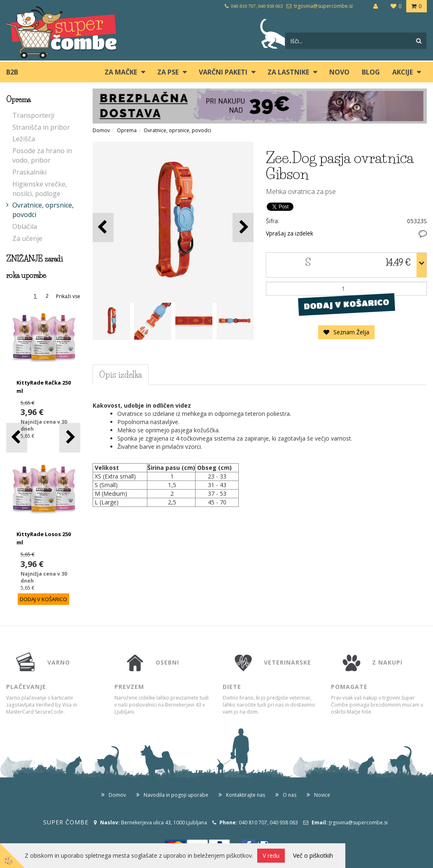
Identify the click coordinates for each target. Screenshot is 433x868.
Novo (339, 72)
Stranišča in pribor (41, 127)
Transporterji (33, 115)
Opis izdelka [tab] (121, 375)
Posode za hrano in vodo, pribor (42, 155)
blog (371, 72)
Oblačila (25, 226)
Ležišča (24, 139)
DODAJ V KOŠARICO (346, 304)
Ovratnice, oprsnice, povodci (43, 210)
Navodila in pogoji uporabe (176, 795)
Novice (322, 795)
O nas (290, 795)
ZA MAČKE (121, 72)
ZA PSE (168, 72)
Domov (101, 130)
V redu (271, 855)
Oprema (127, 130)
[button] (70, 437)
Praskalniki (29, 172)
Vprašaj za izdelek (290, 233)
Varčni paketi (223, 72)
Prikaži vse (68, 296)
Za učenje (27, 238)
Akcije (403, 72)
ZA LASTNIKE (288, 72)
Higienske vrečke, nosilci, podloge (40, 189)
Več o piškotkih (313, 855)
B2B (12, 72)
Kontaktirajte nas (246, 795)
